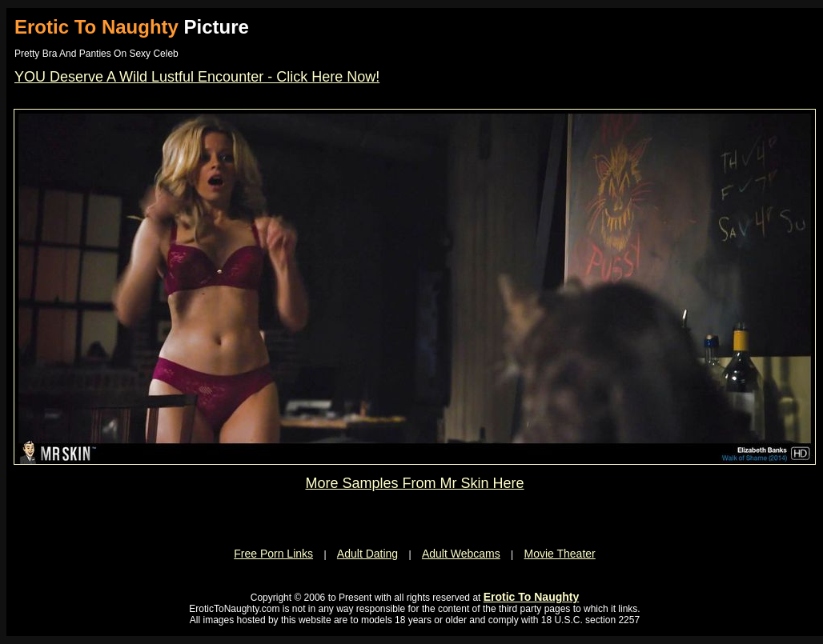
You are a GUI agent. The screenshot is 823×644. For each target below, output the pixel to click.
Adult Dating (367, 554)
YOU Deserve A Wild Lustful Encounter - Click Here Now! (197, 77)
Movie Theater (560, 554)
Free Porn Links (273, 554)
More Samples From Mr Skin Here (414, 483)
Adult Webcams (461, 554)
